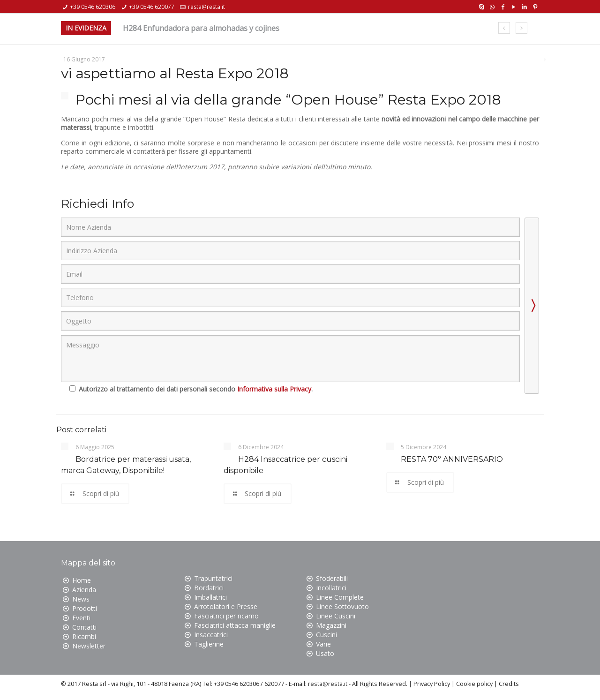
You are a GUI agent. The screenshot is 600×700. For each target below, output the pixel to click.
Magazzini (331, 625)
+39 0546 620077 (152, 7)
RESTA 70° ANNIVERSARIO (452, 459)
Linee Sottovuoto (342, 606)
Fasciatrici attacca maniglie (235, 625)
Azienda (84, 590)
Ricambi (84, 636)
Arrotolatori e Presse (226, 606)
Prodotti (85, 608)
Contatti (84, 627)
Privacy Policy (432, 684)
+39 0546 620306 (93, 7)
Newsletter (89, 646)
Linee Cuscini (336, 616)
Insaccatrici (211, 635)
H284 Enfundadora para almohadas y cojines (201, 28)
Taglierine (209, 644)
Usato (325, 653)
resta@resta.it (206, 7)
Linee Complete (340, 597)
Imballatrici (210, 597)
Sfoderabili (332, 578)
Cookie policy (474, 684)
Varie (323, 644)
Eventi (81, 618)
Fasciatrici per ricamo (226, 616)
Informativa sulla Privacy (274, 389)
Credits (509, 684)
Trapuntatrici (213, 578)
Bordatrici (209, 588)
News (81, 599)
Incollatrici (331, 588)
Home (82, 580)
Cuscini (326, 635)
